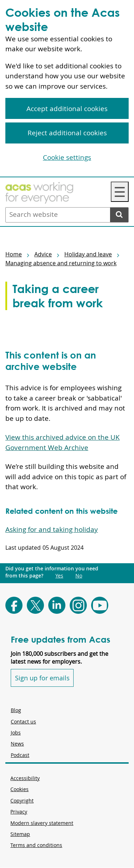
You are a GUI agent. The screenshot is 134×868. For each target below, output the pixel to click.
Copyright (22, 801)
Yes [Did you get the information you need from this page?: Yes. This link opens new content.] (59, 576)
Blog (16, 710)
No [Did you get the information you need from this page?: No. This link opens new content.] (79, 576)
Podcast (20, 755)
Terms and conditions (36, 845)
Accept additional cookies (67, 109)
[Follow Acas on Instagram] (78, 605)
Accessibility (25, 778)
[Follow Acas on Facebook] (14, 605)
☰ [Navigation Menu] (120, 192)
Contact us (23, 721)
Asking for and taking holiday (52, 529)
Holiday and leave (88, 254)
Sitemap (20, 834)
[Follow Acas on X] (35, 605)
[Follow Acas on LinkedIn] (57, 605)
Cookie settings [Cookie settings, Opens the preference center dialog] (67, 157)
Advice (43, 254)
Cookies (19, 789)
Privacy (19, 812)
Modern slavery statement (42, 823)
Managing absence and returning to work (61, 263)
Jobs (16, 733)
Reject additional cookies (67, 133)
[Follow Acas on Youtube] (100, 605)
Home (14, 254)
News (17, 744)
